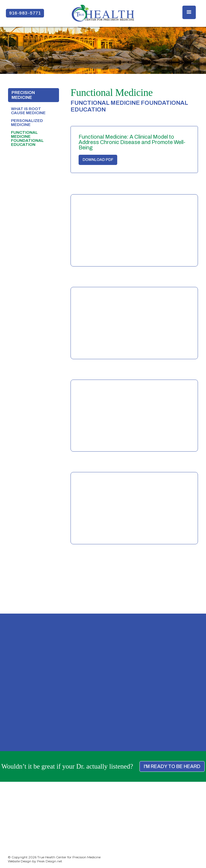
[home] (103, 13)
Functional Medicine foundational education (27, 138)
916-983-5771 (25, 13)
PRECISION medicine (23, 95)
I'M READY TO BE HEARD (172, 766)
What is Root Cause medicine (28, 111)
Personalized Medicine (27, 123)
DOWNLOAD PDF (98, 160)
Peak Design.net (50, 861)
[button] (189, 12)
